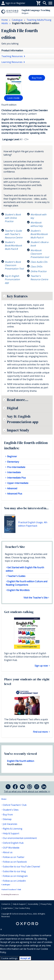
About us (8, 852)
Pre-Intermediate (16, 467)
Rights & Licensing (13, 829)
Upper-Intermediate (17, 483)
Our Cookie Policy (23, 908)
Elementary (13, 462)
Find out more (41, 732)
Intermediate (14, 472)
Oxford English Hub (13, 843)
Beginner (12, 456)
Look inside (13, 98)
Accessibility (33, 904)
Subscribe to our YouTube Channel (21, 867)
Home (4, 799)
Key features (17, 296)
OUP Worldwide (11, 848)
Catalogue (6, 885)
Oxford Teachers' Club (15, 805)
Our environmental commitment (20, 838)
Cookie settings (9, 958)
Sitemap (7, 819)
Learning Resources (10, 894)
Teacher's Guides (16, 576)
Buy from (37, 78)
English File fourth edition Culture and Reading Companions (27, 583)
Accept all (25, 958)
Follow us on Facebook (15, 862)
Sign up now (41, 666)
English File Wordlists (18, 590)
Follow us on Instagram (15, 876)
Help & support (9, 3)
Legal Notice (8, 908)
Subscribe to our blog (14, 871)
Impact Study (18, 430)
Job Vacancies (10, 824)
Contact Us (6, 904)
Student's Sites (11, 810)
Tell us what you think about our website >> (27, 791)
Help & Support (11, 833)
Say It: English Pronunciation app (23, 419)
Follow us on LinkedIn (14, 881)
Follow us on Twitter (14, 857)
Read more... (18, 400)
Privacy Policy (46, 904)
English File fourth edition (21, 761)
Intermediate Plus (16, 478)
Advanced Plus (14, 494)
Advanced (12, 488)
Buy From (6, 3)
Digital (13, 408)
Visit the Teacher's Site (36, 598)
